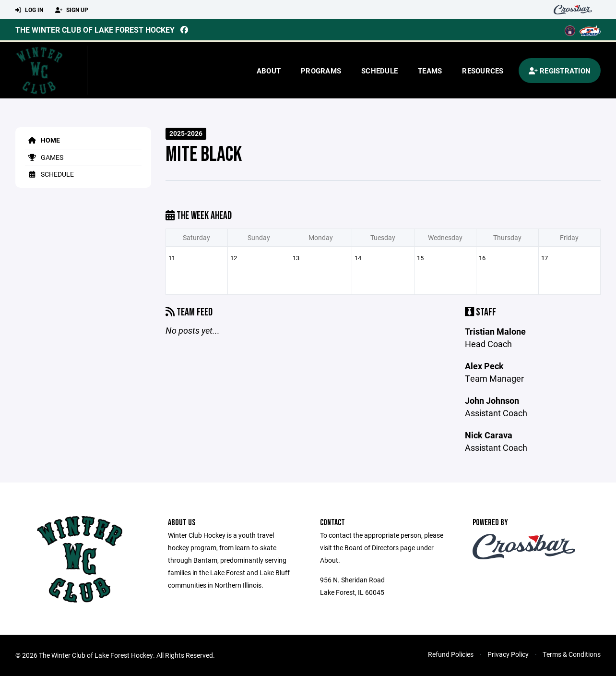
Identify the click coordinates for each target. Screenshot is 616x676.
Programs (321, 71)
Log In (29, 10)
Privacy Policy (508, 654)
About (269, 71)
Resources (483, 71)
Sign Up (72, 10)
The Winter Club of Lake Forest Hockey (95, 30)
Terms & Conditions (572, 654)
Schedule (379, 71)
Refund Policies (451, 654)
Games (44, 157)
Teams (430, 71)
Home (42, 140)
